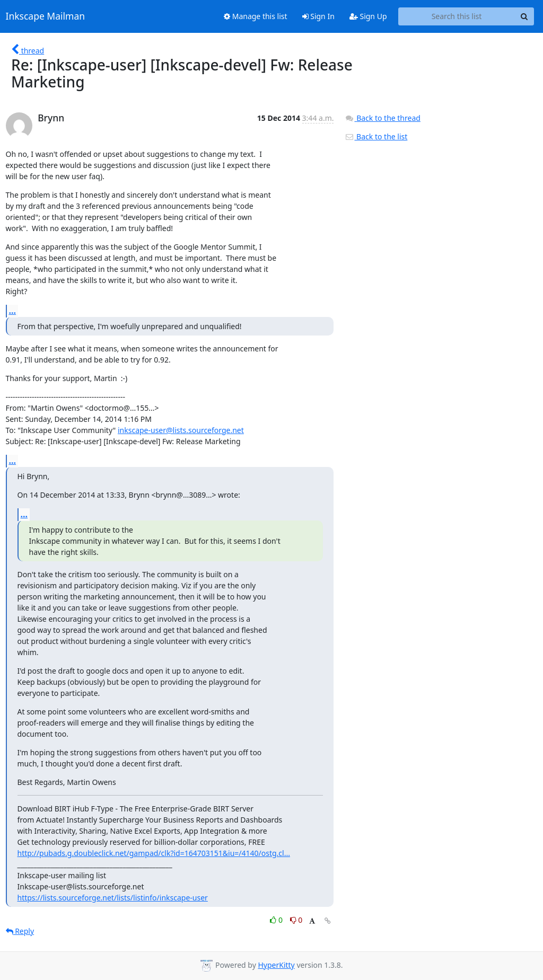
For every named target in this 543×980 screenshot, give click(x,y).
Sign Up (368, 16)
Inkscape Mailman (46, 16)
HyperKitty (276, 965)
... (13, 311)
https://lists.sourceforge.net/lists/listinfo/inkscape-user (113, 898)
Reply (20, 931)
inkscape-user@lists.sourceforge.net (181, 430)
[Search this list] (457, 16)
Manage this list (256, 16)
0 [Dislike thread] (296, 920)
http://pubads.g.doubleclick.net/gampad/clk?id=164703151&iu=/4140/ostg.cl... (154, 853)
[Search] (524, 16)
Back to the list (376, 136)
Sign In (318, 16)
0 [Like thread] (277, 920)
